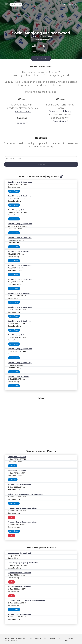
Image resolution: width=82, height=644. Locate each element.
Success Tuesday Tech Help (19, 573)
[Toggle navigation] (6, 4)
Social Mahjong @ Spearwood (20, 182)
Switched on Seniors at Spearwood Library (25, 494)
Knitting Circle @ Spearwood (20, 484)
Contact (38, 638)
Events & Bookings (69, 4)
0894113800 (22, 123)
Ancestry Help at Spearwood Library (22, 508)
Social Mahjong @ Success (19, 210)
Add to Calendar (22, 111)
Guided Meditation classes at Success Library (26, 600)
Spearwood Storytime (17, 471)
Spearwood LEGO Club (17, 457)
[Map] (41, 423)
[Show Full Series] (61, 177)
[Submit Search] (20, 5)
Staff (46, 638)
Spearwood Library (60, 111)
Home (7, 638)
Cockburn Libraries (69, 639)
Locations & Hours (18, 638)
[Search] (14, 5)
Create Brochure (57, 638)
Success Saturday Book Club (20, 553)
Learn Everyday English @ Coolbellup (23, 563)
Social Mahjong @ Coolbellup (20, 196)
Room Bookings (11, 640)
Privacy (30, 638)
